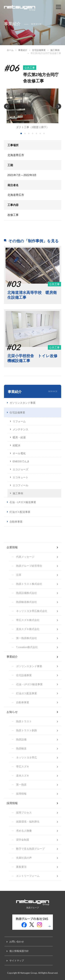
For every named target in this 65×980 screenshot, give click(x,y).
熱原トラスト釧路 (27, 730)
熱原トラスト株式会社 (29, 584)
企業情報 (12, 547)
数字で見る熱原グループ (30, 849)
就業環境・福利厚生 (28, 822)
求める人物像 (24, 831)
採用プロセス (24, 813)
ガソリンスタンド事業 (23, 403)
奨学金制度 (23, 840)
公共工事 (30, 68)
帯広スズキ (23, 766)
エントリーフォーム (28, 876)
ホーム (10, 50)
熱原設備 (21, 739)
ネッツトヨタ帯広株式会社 (32, 611)
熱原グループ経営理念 (29, 566)
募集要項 (21, 867)
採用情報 (21, 794)
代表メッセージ (25, 557)
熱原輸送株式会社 (27, 602)
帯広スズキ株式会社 (28, 620)
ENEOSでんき (21, 461)
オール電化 (19, 453)
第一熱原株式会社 (27, 638)
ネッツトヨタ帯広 (27, 757)
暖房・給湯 (19, 437)
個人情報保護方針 (19, 951)
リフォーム (19, 421)
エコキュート (20, 477)
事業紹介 (23, 50)
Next (58, 106)
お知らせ (12, 712)
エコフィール (20, 485)
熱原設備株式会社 (27, 593)
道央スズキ (23, 776)
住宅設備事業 (39, 50)
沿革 (19, 575)
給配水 (17, 445)
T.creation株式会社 (27, 647)
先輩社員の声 (24, 858)
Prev (7, 106)
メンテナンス (20, 429)
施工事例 (55, 50)
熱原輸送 (21, 748)
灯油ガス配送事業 (20, 512)
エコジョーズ (20, 469)
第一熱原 (21, 785)
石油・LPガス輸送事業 (23, 502)
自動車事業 (16, 522)
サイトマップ (17, 961)
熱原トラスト (24, 721)
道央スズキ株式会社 (28, 629)
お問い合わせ (17, 942)
